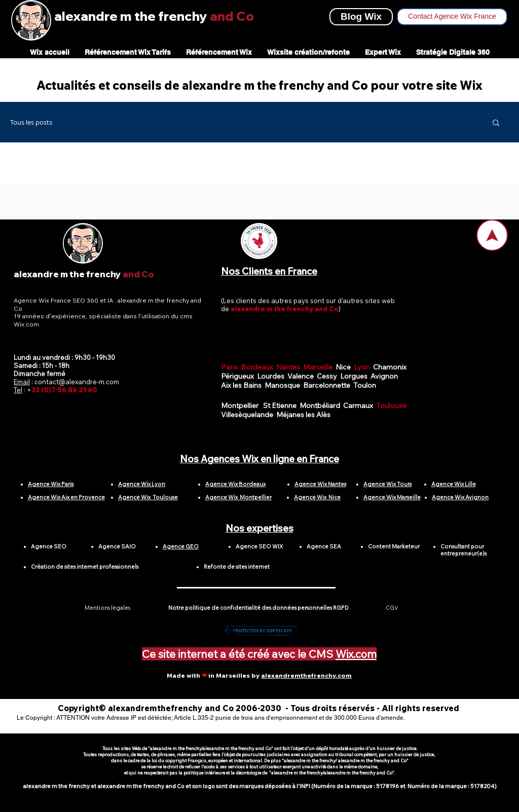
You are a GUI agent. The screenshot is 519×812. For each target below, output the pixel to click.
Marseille (319, 367)
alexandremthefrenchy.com (306, 675)
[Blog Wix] (361, 17)
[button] (496, 123)
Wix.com (356, 654)
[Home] (492, 235)
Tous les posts (31, 122)
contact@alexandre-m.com (77, 382)
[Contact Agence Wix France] (452, 17)
